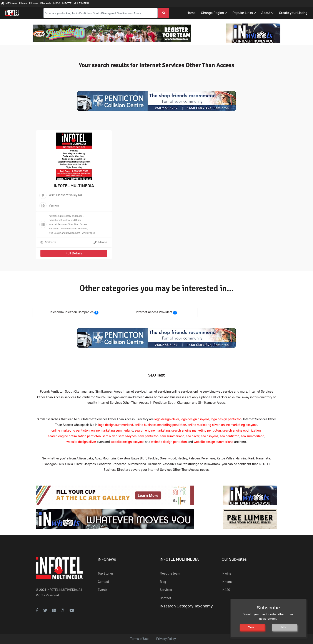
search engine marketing (152, 431)
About (266, 13)
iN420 (56, 3)
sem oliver (110, 436)
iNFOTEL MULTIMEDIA (76, 3)
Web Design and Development (64, 233)
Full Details (74, 253)
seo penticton (230, 436)
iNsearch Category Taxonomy (186, 606)
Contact (103, 582)
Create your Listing (293, 13)
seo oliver (193, 436)
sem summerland (172, 436)
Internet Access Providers (154, 312)
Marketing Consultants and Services (68, 229)
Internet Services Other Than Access (68, 224)
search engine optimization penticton (74, 436)
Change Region (212, 13)
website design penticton (169, 442)
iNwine (23, 3)
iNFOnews (9, 3)
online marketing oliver (204, 425)
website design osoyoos (127, 442)
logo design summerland (116, 425)
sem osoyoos (127, 436)
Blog (163, 582)
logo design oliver (167, 419)
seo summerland (253, 436)
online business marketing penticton (160, 425)
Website (51, 242)
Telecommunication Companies (72, 312)
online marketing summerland (112, 431)
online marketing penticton (71, 431)
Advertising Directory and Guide (66, 216)
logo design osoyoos (195, 419)
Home (191, 13)
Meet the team (170, 574)
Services (166, 590)
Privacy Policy (166, 639)
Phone (100, 242)
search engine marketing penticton (196, 431)
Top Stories (106, 574)
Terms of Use (139, 639)
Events (103, 590)
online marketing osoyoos (239, 425)
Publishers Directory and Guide (65, 220)
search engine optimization (242, 431)
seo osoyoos (210, 436)
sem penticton (148, 436)
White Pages (88, 233)
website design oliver (81, 442)
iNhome (34, 3)
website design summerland (214, 442)
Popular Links (242, 13)
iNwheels (46, 3)
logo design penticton (226, 419)
